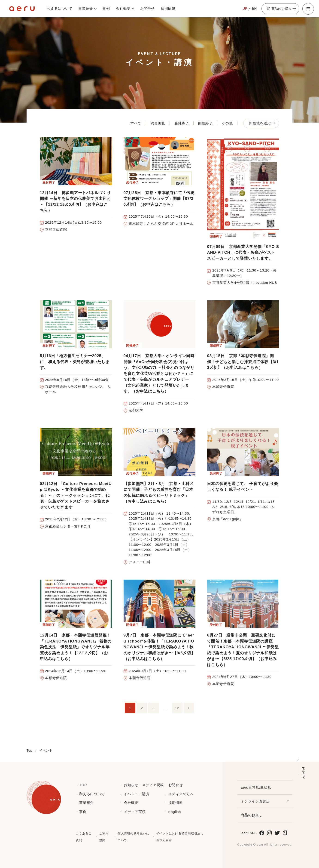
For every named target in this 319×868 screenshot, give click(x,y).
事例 (106, 8)
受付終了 (182, 123)
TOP (83, 785)
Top (29, 751)
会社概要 (123, 8)
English (175, 812)
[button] (308, 9)
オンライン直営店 (255, 801)
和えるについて (60, 8)
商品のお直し (252, 815)
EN (255, 9)
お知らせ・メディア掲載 (144, 785)
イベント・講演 (137, 794)
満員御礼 (158, 123)
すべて (136, 123)
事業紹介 (86, 8)
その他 (227, 123)
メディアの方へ (181, 794)
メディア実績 (135, 812)
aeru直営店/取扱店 (256, 787)
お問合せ (147, 8)
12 (177, 708)
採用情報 (168, 8)
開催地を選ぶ (262, 123)
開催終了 (205, 123)
